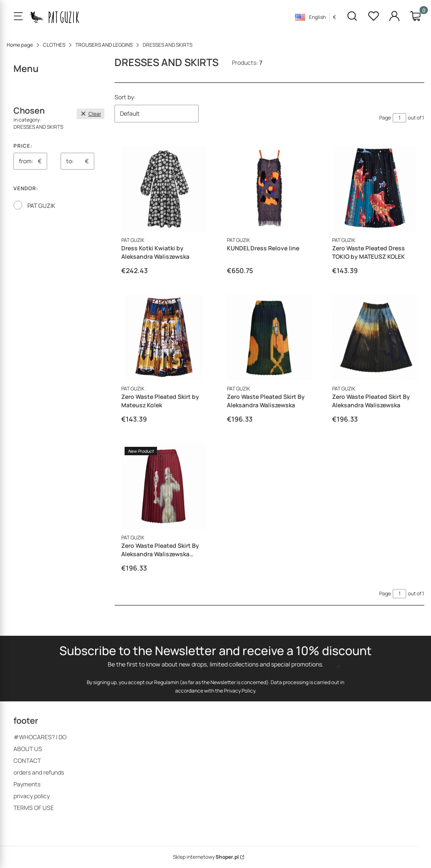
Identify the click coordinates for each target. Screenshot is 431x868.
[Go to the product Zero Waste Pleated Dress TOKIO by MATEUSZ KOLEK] (375, 189)
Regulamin (166, 682)
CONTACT (27, 760)
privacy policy (32, 796)
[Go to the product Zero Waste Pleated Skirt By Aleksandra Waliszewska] (270, 337)
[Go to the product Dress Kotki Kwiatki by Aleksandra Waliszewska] (164, 189)
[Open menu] (18, 17)
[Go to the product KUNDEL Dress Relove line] (270, 189)
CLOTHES (54, 45)
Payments (27, 784)
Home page (20, 45)
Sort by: (125, 97)
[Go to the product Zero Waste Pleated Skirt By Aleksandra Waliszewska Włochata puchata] (164, 486)
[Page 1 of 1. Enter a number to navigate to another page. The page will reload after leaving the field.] (399, 118)
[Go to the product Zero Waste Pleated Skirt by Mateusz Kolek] (164, 337)
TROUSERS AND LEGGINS (104, 45)
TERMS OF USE (34, 808)
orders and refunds (39, 772)
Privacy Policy (239, 690)
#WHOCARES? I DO (40, 737)
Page (385, 118)
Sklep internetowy (206, 857)
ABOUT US (28, 749)
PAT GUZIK (41, 206)
